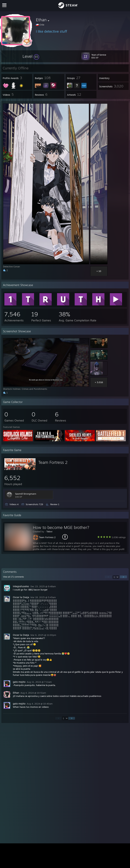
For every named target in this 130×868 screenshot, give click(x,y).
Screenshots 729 (34, 504)
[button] (31, 56)
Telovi (49, 531)
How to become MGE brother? (61, 527)
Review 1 (55, 504)
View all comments (13, 577)
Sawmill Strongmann (26, 494)
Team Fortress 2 (53, 462)
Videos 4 (14, 504)
